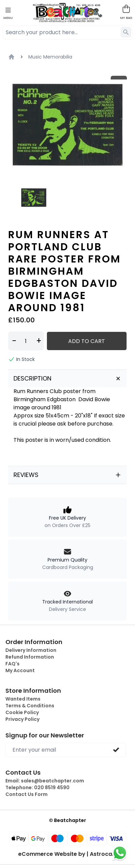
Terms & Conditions (30, 706)
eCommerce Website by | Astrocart (67, 854)
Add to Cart (87, 341)
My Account (20, 670)
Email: (45, 781)
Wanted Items (23, 699)
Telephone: (37, 787)
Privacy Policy (22, 719)
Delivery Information (31, 650)
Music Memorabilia (50, 57)
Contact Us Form (26, 794)
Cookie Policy (22, 712)
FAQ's (12, 664)
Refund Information (30, 657)
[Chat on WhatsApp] (120, 853)
